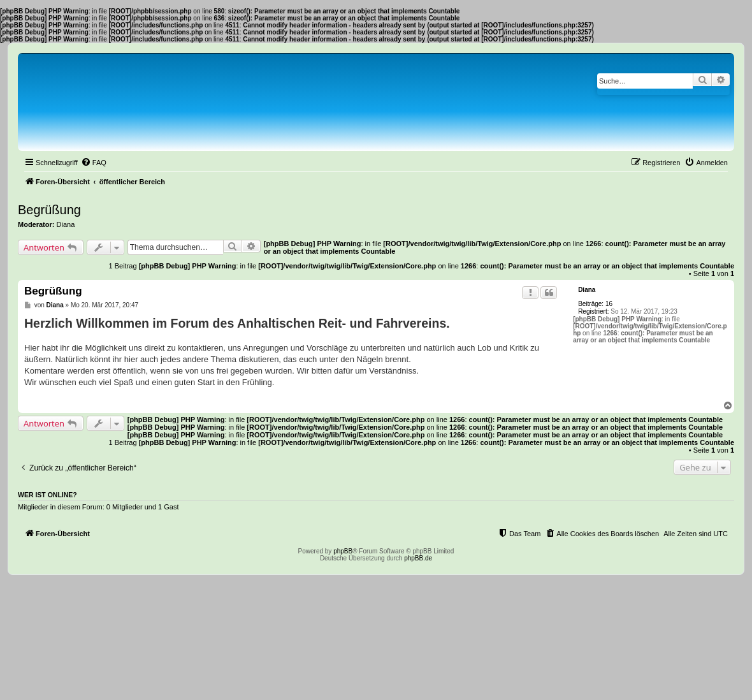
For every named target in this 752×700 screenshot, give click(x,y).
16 (609, 304)
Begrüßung (49, 210)
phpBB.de (418, 558)
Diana (66, 224)
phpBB (343, 551)
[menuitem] (94, 163)
